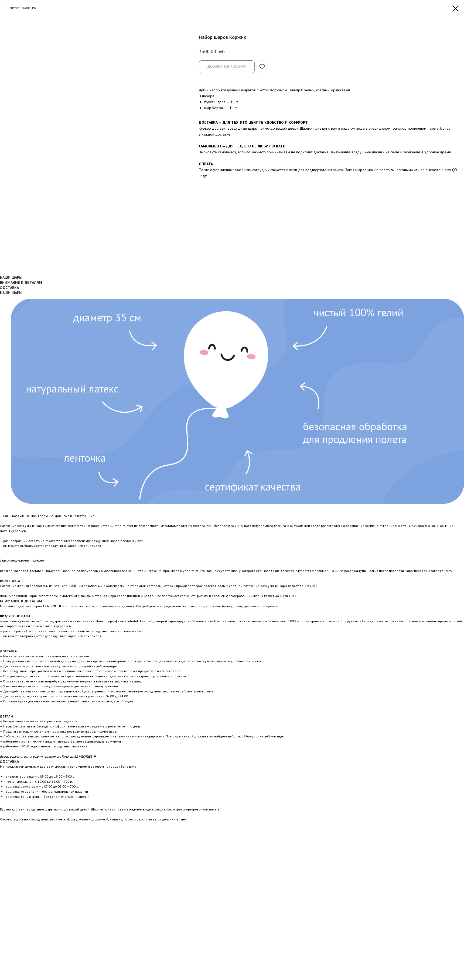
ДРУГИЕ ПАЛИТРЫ (23, 8)
